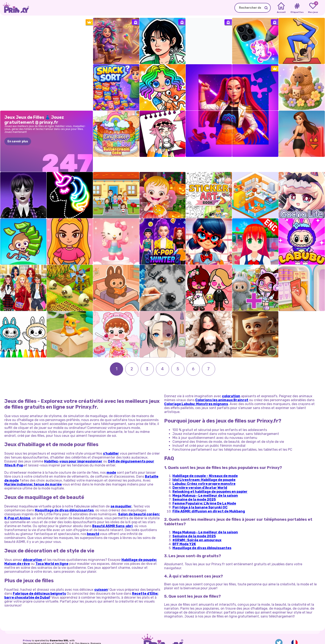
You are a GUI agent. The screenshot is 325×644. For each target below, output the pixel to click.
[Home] (281, 8)
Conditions (59, 634)
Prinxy (27, 626)
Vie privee (43, 634)
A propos (29, 634)
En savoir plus (18, 141)
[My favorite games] (313, 8)
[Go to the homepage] (15, 8)
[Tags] (297, 8)
